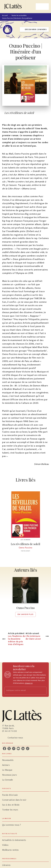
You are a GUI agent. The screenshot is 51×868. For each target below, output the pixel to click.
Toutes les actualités (19, 15)
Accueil (5, 15)
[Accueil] (14, 6)
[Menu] (42, 7)
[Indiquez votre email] (22, 691)
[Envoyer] (43, 691)
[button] (34, 30)
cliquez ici (29, 683)
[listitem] (4, 749)
